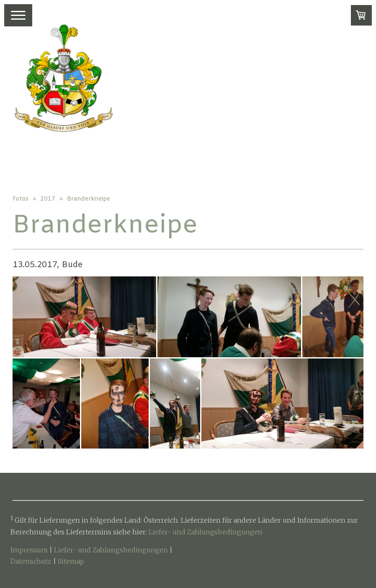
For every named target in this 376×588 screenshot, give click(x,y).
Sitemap (71, 561)
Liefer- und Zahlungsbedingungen (206, 532)
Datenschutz (31, 561)
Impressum (29, 550)
